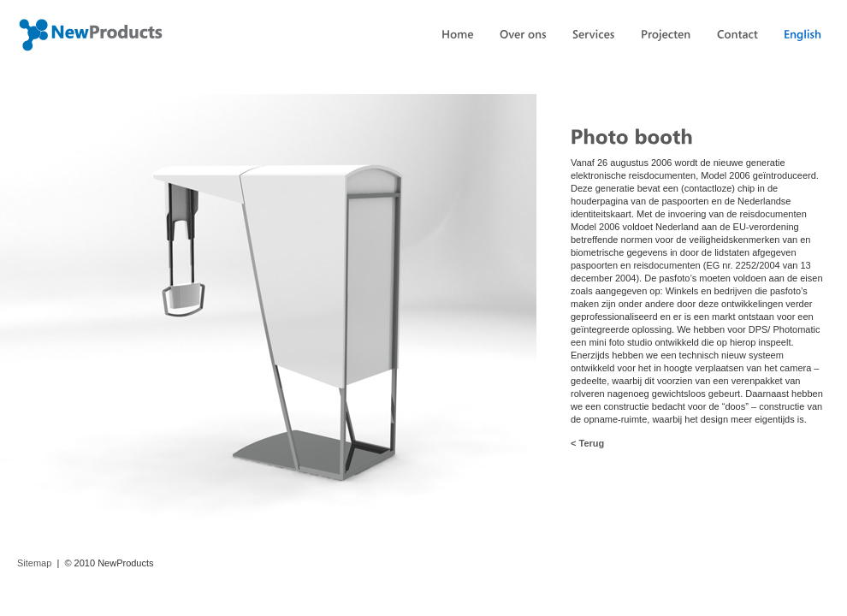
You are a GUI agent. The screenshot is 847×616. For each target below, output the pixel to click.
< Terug (587, 443)
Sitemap (34, 563)
